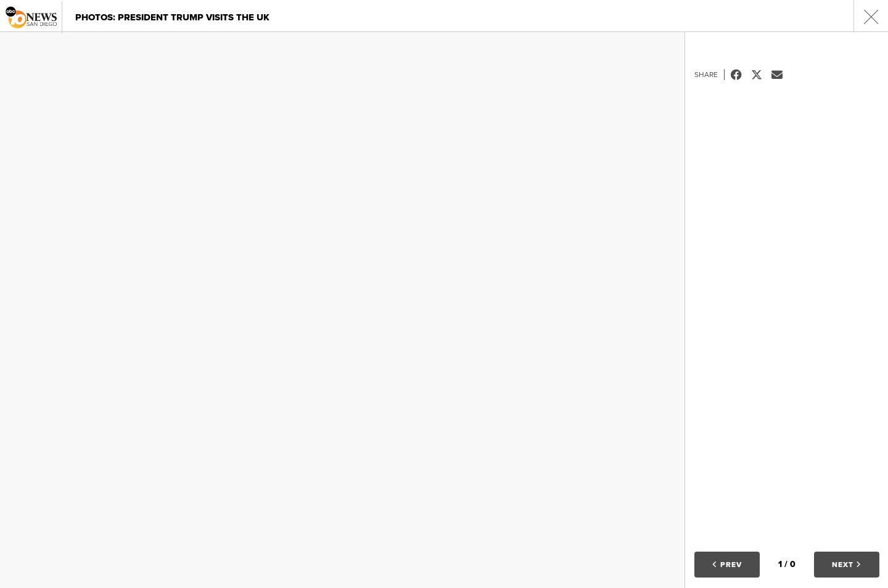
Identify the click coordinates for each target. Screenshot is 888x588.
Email (782, 75)
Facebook (741, 75)
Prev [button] (727, 565)
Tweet (761, 75)
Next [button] (847, 565)
